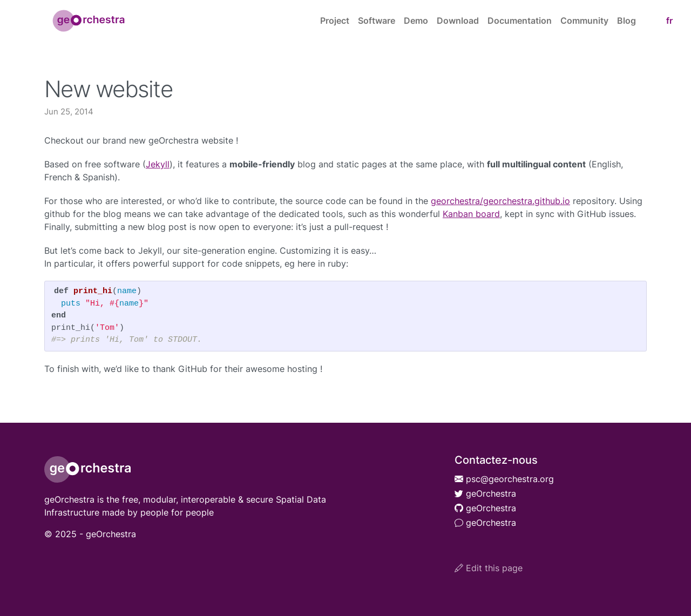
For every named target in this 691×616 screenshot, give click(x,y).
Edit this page (489, 568)
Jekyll (158, 164)
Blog (626, 21)
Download (458, 21)
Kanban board (471, 214)
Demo (416, 21)
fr (669, 21)
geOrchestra (485, 493)
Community (584, 21)
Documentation (520, 21)
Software (377, 21)
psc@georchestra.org (504, 479)
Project (335, 21)
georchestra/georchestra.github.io (500, 201)
